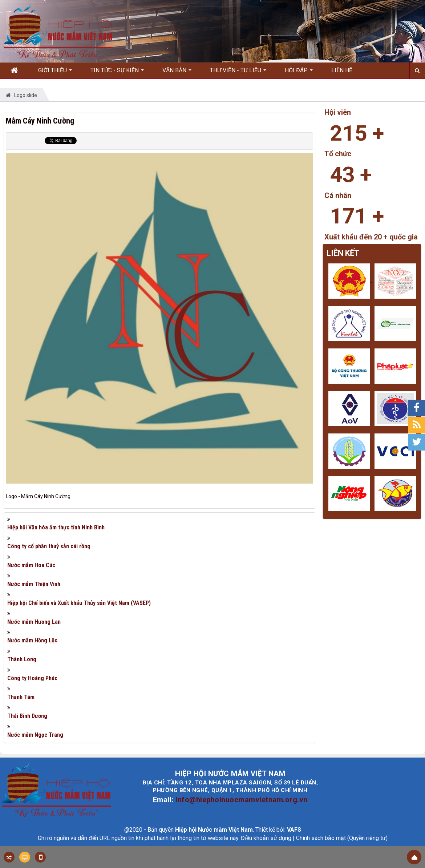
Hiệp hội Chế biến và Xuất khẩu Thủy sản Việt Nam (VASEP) (79, 603)
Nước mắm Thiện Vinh (34, 584)
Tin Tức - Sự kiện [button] (117, 73)
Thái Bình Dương (27, 716)
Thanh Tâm (21, 697)
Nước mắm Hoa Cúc (31, 565)
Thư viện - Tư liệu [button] (238, 73)
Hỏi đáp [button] (299, 73)
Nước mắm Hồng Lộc (32, 640)
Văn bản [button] (177, 73)
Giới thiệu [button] (55, 73)
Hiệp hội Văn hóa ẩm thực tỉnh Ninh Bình (56, 527)
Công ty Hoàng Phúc (32, 678)
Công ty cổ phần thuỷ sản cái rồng (49, 546)
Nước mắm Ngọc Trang (35, 735)
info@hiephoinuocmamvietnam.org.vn (242, 800)
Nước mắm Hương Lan (34, 622)
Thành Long (22, 659)
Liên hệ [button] (342, 70)
